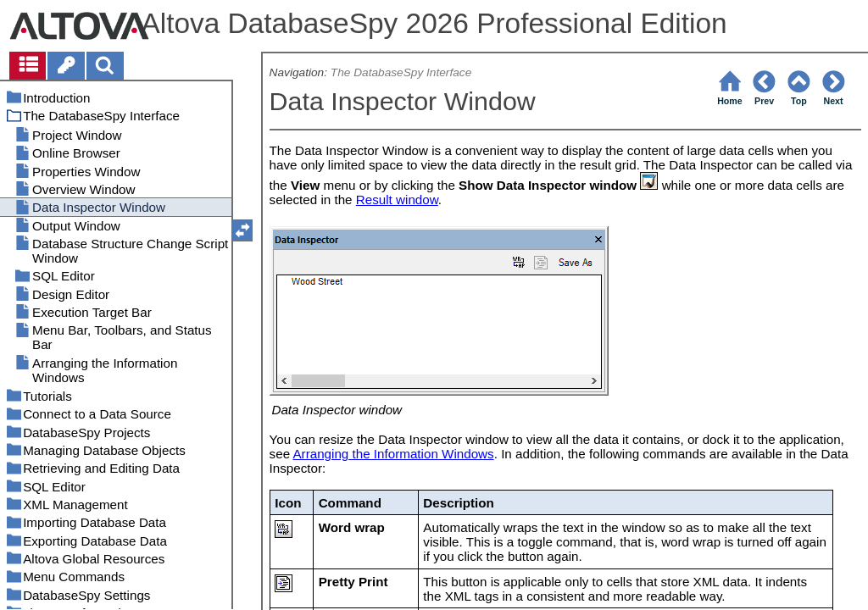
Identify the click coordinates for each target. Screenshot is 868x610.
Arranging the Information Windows (393, 454)
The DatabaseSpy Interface (401, 72)
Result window (397, 200)
